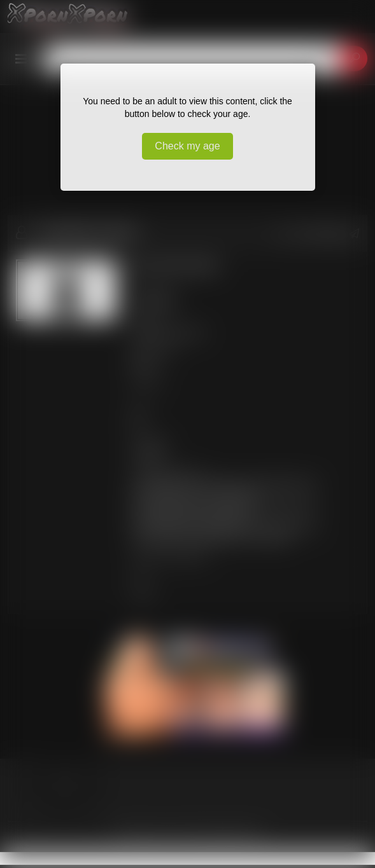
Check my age (187, 146)
